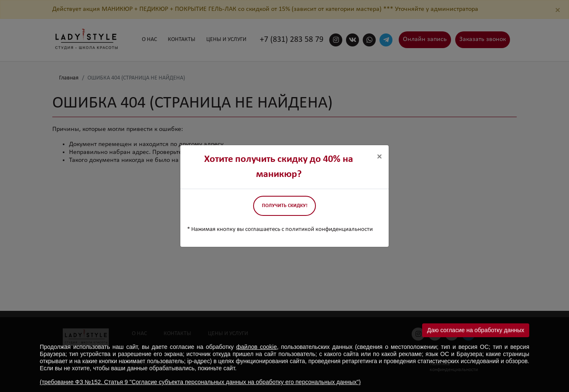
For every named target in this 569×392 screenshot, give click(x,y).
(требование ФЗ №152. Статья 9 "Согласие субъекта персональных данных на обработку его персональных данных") (200, 382)
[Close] (379, 157)
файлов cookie (257, 347)
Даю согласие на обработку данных (476, 330)
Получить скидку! (285, 206)
